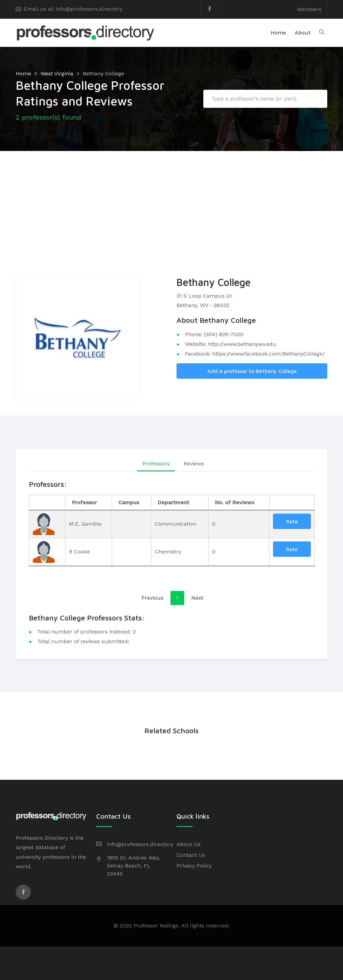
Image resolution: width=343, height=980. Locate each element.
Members (309, 9)
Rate (292, 521)
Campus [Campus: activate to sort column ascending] (129, 502)
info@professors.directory (140, 844)
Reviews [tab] (194, 464)
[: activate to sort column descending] (47, 503)
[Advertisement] (171, 201)
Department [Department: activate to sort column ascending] (173, 502)
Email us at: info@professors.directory (73, 9)
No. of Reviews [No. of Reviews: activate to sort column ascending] (234, 502)
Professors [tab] (156, 464)
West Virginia (57, 73)
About (303, 33)
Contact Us (191, 855)
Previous (152, 598)
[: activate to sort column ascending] (292, 503)
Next (197, 598)
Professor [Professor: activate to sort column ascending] (84, 502)
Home (278, 33)
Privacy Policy (194, 866)
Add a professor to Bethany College (252, 371)
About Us (189, 844)
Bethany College (104, 73)
